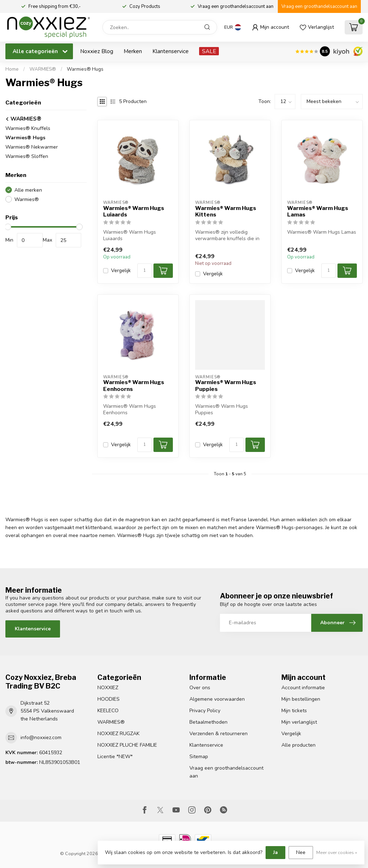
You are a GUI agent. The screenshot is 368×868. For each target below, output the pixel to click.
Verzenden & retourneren (218, 734)
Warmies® (27, 199)
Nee (301, 852)
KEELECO (108, 711)
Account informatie (303, 688)
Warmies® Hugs (85, 69)
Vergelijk (121, 270)
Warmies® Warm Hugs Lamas (318, 211)
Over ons (200, 688)
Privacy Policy (205, 711)
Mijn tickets (294, 711)
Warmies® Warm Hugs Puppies (226, 386)
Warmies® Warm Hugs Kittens (226, 211)
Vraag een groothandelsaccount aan (319, 6)
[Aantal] (144, 271)
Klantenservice (171, 51)
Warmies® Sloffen (27, 156)
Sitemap (199, 757)
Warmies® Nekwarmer (32, 147)
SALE (209, 51)
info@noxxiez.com (41, 738)
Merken (133, 51)
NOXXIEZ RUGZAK (118, 734)
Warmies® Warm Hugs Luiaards (134, 211)
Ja (275, 852)
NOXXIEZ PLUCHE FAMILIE (127, 745)
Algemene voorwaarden (217, 699)
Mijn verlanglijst (299, 722)
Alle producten (298, 745)
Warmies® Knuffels (28, 128)
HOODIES (109, 699)
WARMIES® (43, 69)
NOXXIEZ (108, 688)
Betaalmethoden (208, 722)
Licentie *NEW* (115, 757)
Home (12, 69)
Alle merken (28, 190)
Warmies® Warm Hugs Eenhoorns (134, 386)
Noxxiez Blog (97, 51)
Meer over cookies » (337, 852)
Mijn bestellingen (301, 699)
